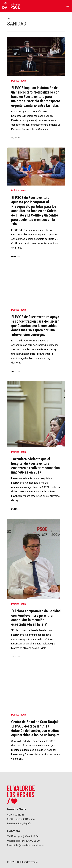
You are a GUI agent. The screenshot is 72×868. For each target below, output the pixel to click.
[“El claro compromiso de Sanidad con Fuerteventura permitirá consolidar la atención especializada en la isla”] (36, 591)
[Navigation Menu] (68, 6)
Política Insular (19, 81)
